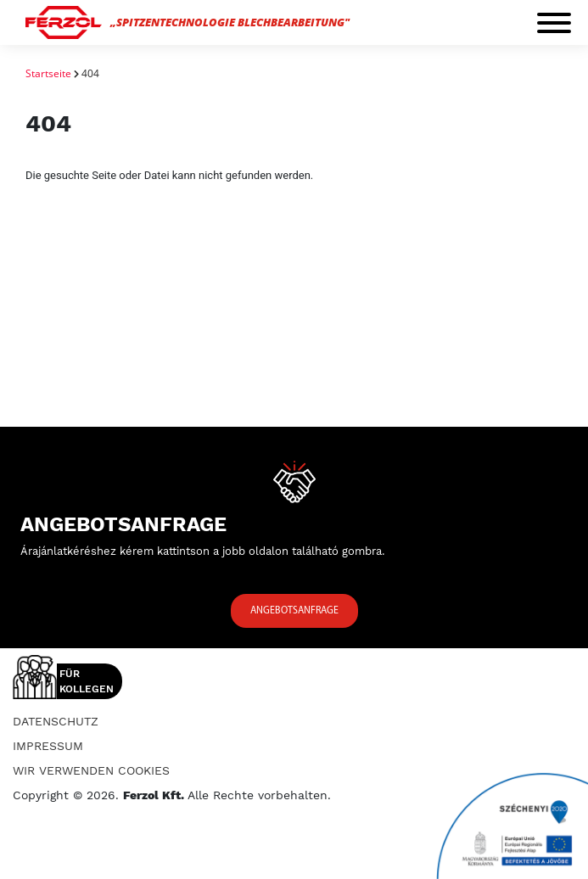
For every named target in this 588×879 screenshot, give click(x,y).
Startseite (48, 73)
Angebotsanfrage (294, 611)
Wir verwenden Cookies (91, 770)
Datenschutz (56, 721)
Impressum (48, 746)
